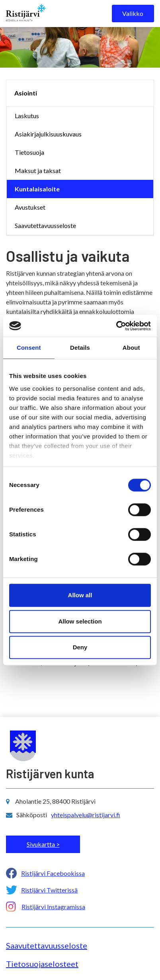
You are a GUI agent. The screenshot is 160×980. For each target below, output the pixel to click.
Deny (80, 647)
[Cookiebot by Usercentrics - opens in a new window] (116, 326)
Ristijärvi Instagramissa (53, 907)
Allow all (80, 595)
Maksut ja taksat (38, 170)
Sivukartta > (43, 844)
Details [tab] (80, 348)
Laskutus (27, 116)
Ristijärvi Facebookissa (53, 873)
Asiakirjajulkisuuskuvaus (48, 134)
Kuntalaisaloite (37, 189)
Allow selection (80, 621)
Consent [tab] (29, 348)
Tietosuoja (29, 152)
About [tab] (131, 348)
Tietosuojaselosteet (42, 964)
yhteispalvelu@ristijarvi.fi (86, 815)
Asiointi (26, 93)
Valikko (133, 13)
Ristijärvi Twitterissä (49, 890)
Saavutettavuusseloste (45, 225)
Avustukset (30, 207)
